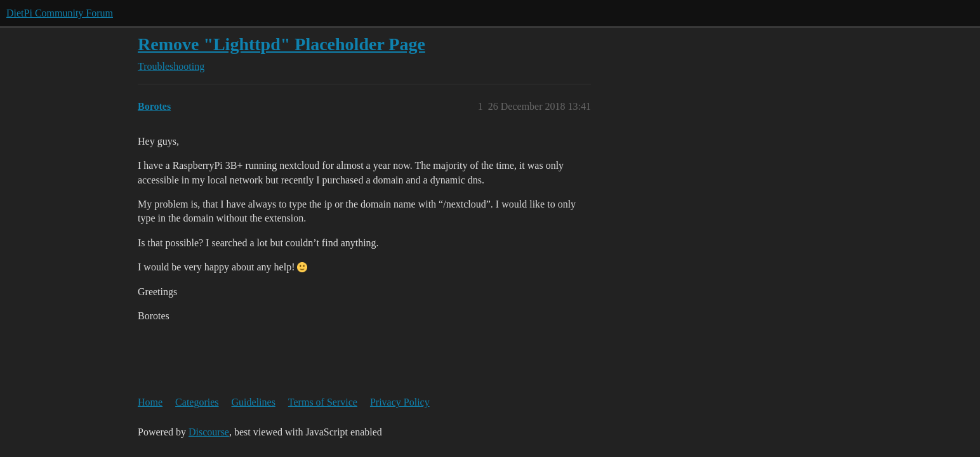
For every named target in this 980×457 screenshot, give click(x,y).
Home (150, 402)
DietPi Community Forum (60, 13)
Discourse (209, 432)
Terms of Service (323, 402)
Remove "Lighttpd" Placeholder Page (281, 44)
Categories (197, 402)
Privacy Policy (400, 402)
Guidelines (254, 402)
